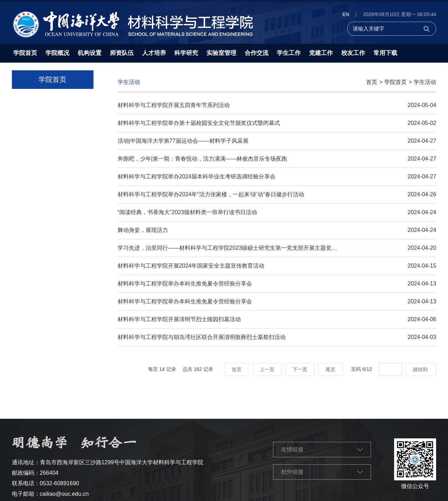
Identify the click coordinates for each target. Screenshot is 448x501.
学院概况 (57, 53)
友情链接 (292, 449)
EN (346, 14)
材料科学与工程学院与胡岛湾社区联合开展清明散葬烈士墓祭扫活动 (202, 337)
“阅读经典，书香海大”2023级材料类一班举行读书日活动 (187, 212)
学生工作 (289, 53)
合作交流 (257, 53)
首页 (372, 82)
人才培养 (154, 53)
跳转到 (421, 369)
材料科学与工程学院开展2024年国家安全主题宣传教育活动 (191, 266)
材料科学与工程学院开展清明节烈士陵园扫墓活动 (179, 319)
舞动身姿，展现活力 (143, 230)
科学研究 (186, 53)
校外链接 (292, 472)
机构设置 (90, 53)
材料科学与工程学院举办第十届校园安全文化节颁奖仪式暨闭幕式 (199, 123)
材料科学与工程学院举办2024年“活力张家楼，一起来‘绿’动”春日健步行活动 (211, 194)
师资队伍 (122, 53)
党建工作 (321, 53)
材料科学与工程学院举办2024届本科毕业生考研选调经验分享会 (197, 177)
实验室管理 (221, 53)
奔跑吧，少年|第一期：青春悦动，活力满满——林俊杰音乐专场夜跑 (202, 159)
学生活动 (425, 82)
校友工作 (353, 53)
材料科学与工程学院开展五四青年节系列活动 (174, 105)
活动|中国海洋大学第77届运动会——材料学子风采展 (183, 141)
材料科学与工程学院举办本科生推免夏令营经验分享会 (185, 284)
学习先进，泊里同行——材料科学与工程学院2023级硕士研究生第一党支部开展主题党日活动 (233, 248)
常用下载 (385, 53)
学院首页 (25, 53)
